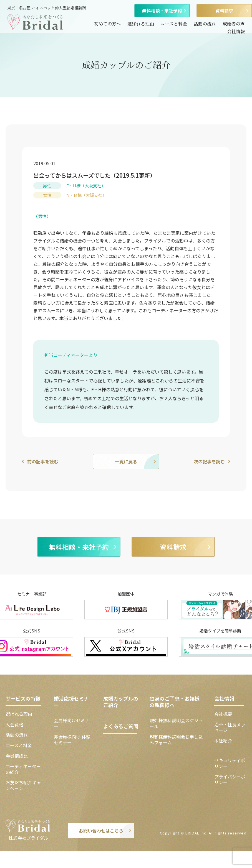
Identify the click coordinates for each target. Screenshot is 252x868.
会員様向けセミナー (72, 723)
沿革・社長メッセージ (230, 727)
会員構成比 (17, 756)
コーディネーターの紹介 (23, 769)
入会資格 (14, 724)
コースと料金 (174, 24)
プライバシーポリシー (230, 779)
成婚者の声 (234, 24)
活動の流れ (205, 24)
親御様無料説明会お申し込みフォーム (176, 740)
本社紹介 (223, 741)
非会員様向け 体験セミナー (72, 740)
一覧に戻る (126, 461)
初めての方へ (107, 24)
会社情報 (236, 31)
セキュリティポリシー (230, 763)
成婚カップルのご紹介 (121, 702)
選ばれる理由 (141, 24)
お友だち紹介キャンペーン (23, 785)
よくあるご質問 (121, 726)
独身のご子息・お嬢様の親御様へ (175, 702)
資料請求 (224, 11)
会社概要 (223, 714)
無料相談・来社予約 (162, 11)
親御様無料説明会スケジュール (176, 723)
